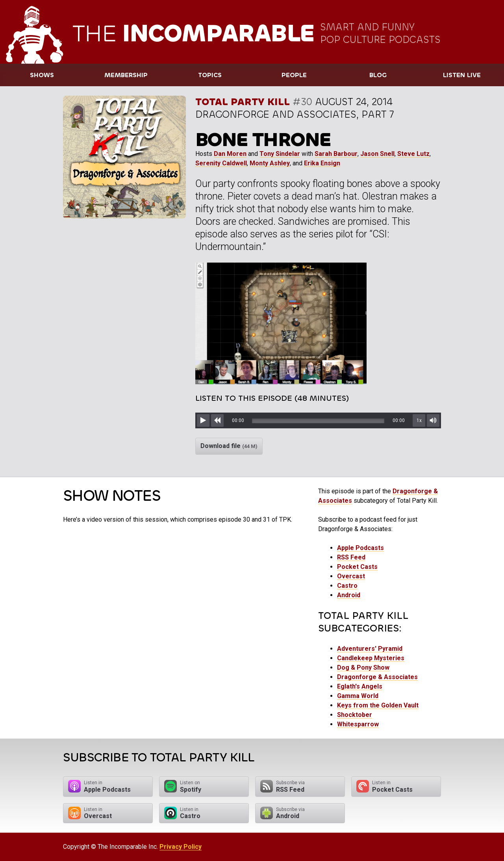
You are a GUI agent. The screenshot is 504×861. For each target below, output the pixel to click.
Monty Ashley (270, 163)
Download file (229, 446)
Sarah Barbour (336, 154)
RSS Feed (351, 557)
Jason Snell (377, 154)
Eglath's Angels (360, 686)
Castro (347, 586)
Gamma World (358, 696)
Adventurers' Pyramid (370, 649)
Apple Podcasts (360, 548)
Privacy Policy (181, 847)
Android (349, 595)
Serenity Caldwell (221, 163)
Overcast (351, 576)
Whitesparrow (358, 724)
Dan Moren (230, 154)
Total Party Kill (243, 102)
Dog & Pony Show (363, 668)
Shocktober (355, 715)
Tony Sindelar (280, 154)
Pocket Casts (357, 567)
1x (419, 420)
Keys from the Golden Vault (378, 705)
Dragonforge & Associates (377, 677)
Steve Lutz (413, 154)
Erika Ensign (322, 163)
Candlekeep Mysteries (371, 658)
